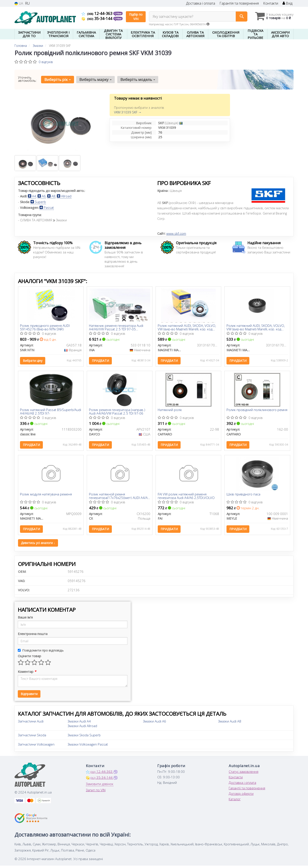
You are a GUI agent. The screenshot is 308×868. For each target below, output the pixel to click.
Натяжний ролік (170, 411)
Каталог (235, 801)
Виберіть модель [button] (137, 79)
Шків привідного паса (244, 496)
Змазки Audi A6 (155, 724)
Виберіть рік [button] (57, 79)
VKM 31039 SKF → (128, 112)
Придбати (101, 361)
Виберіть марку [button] (95, 79)
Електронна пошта (33, 636)
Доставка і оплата (201, 3)
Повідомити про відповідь (41, 653)
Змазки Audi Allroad (82, 728)
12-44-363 (97, 13)
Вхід (287, 3)
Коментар (27, 674)
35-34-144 (97, 18)
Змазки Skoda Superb (84, 737)
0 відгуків (46, 62)
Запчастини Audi (31, 724)
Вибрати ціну (33, 361)
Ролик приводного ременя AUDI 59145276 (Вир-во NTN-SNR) (45, 327)
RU (27, 3)
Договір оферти (241, 796)
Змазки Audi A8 (230, 724)
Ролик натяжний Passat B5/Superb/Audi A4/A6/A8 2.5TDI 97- (48, 412)
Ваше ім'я (25, 620)
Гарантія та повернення (239, 3)
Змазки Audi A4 (79, 724)
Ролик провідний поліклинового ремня (257, 411)
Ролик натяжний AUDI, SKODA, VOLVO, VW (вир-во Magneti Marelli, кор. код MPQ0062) (187, 327)
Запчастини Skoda (32, 737)
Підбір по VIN (136, 17)
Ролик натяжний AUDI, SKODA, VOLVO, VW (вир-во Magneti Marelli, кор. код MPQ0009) (256, 327)
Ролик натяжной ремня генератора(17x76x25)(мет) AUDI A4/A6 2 (120, 498)
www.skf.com (176, 233)
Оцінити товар (29, 658)
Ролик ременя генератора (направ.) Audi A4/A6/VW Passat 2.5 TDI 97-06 (117, 412)
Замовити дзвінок (100, 786)
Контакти (271, 3)
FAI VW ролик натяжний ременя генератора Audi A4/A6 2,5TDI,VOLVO (186, 498)
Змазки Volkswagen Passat (88, 747)
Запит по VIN (96, 792)
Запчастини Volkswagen (36, 747)
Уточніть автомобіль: (27, 79)
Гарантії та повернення (247, 790)
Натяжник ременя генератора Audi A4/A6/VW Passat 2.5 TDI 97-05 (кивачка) (116, 327)
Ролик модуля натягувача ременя (46, 496)
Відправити (29, 696)
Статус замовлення (244, 774)
